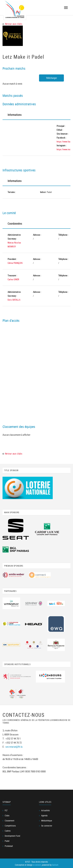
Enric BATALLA (14, 300)
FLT (6, 810)
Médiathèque (47, 821)
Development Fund (12, 836)
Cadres (8, 831)
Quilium (55, 865)
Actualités (45, 810)
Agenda (44, 815)
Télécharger (51, 78)
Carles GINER (13, 279)
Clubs (7, 815)
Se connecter (47, 826)
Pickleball (9, 846)
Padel (7, 841)
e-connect (37, 865)
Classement (10, 821)
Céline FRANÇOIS (15, 263)
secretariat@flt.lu (14, 747)
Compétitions (10, 826)
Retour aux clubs (12, 24)
